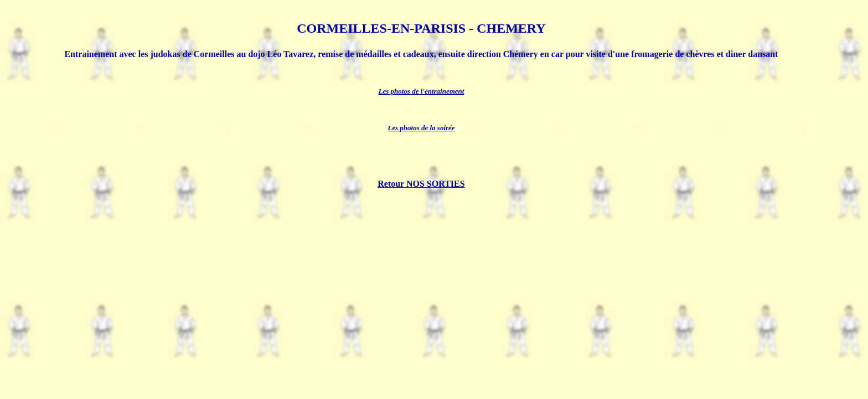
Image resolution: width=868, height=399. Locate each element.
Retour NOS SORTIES (421, 184)
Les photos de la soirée (421, 128)
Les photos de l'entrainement (421, 91)
